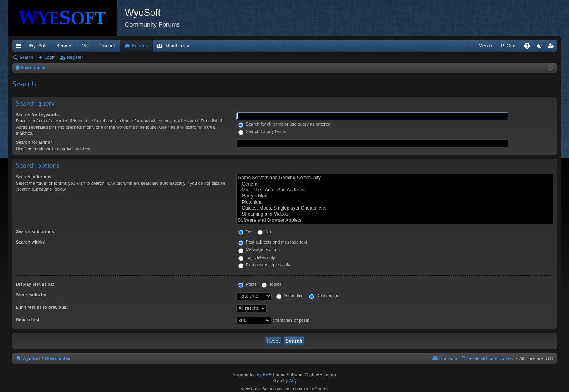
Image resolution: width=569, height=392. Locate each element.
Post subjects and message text (273, 242)
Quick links (20, 47)
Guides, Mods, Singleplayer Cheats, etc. (395, 208)
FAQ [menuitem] (530, 47)
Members (175, 46)
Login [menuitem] (541, 47)
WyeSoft (38, 46)
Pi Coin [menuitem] (509, 46)
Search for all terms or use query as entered (284, 124)
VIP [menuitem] (86, 46)
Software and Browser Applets (395, 220)
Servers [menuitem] (64, 46)
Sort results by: (32, 295)
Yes (246, 231)
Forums (140, 46)
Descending (324, 296)
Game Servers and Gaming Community (395, 178)
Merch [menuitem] (485, 46)
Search (26, 57)
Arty (293, 381)
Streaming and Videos (395, 214)
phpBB (262, 375)
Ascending (290, 296)
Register (75, 57)
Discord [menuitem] (107, 46)
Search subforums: (36, 231)
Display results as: (35, 284)
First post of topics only (264, 265)
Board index (58, 358)
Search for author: (35, 142)
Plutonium (395, 202)
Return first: (28, 319)
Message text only (260, 249)
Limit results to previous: (42, 307)
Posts (248, 284)
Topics (271, 284)
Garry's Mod (395, 196)
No (264, 231)
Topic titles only (257, 257)
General (395, 184)
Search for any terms (262, 131)
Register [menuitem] (553, 47)
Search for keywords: (38, 115)
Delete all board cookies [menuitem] (490, 358)
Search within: (31, 242)
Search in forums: (34, 177)
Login (50, 57)
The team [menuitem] (448, 358)
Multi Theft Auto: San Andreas (395, 190)
